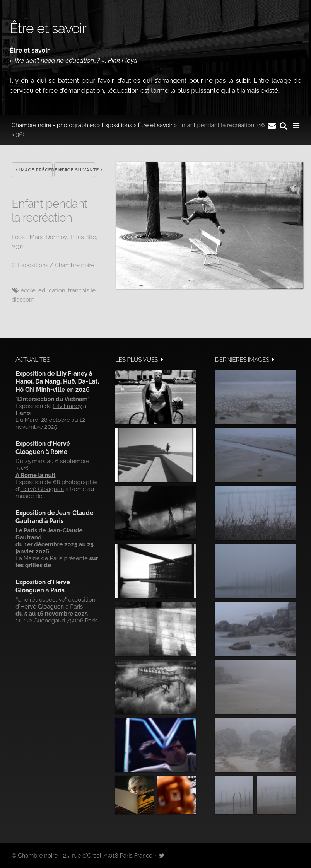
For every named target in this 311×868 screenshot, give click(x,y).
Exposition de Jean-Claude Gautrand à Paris (54, 517)
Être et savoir (155, 125)
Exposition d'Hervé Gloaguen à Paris (43, 586)
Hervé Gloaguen (42, 489)
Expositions (117, 125)
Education (52, 290)
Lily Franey (67, 406)
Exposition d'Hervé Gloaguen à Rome (43, 448)
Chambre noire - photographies (54, 125)
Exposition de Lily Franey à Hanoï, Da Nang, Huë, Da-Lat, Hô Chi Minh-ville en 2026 (57, 382)
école (28, 290)
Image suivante (77, 170)
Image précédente (34, 170)
